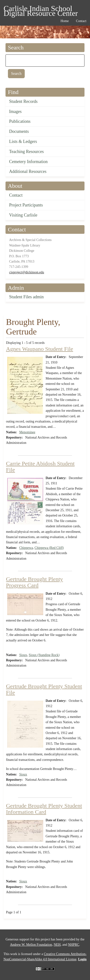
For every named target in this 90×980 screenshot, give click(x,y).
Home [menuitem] (65, 21)
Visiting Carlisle (23, 215)
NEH (57, 945)
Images (15, 111)
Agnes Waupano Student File (40, 349)
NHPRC (74, 945)
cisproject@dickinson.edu (27, 272)
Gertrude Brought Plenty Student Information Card (44, 809)
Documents (19, 131)
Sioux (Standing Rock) (44, 655)
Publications (20, 121)
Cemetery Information (28, 162)
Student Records (23, 101)
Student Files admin (26, 297)
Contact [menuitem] (81, 21)
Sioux (23, 655)
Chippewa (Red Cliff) (49, 548)
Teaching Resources (26, 152)
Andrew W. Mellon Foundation (31, 945)
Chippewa (26, 548)
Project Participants (26, 205)
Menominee (27, 432)
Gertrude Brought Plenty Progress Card (34, 582)
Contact (16, 195)
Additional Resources (28, 171)
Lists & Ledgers (23, 141)
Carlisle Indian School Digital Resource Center (41, 9)
